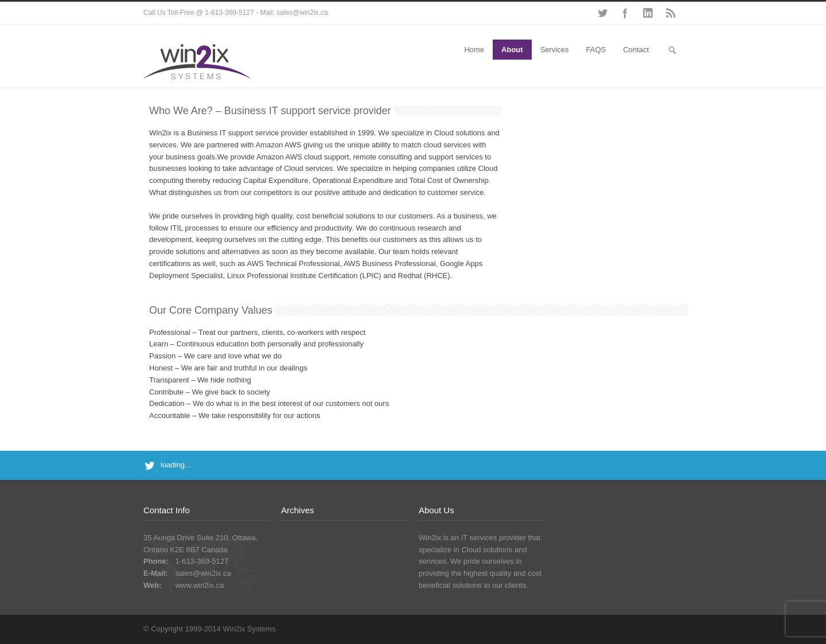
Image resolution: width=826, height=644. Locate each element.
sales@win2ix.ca (203, 573)
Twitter (602, 13)
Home (474, 50)
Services (555, 50)
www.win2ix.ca (200, 585)
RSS (671, 13)
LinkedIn (648, 13)
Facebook (625, 13)
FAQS (596, 50)
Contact (636, 50)
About (512, 50)
